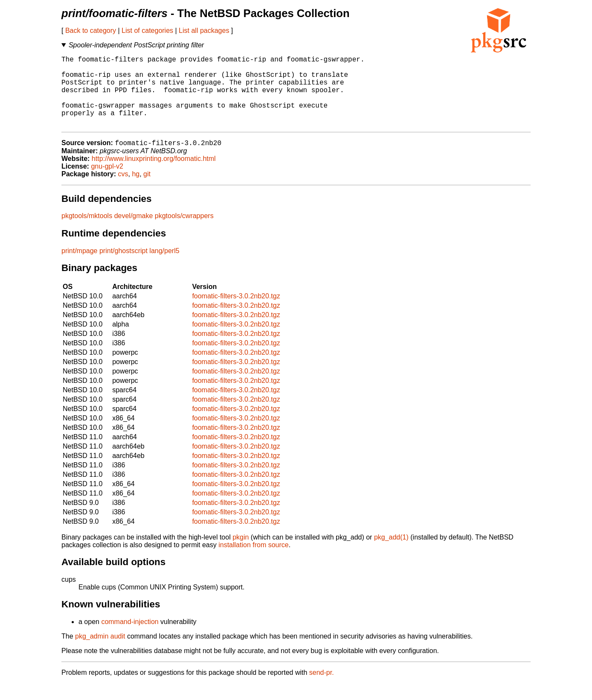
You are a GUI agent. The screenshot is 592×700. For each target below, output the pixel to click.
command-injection (130, 638)
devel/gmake (134, 232)
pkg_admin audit (100, 653)
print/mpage (80, 267)
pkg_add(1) (391, 554)
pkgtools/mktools (87, 232)
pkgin (241, 554)
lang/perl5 (164, 267)
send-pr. (322, 689)
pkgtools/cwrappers (184, 232)
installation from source (254, 561)
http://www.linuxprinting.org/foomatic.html (154, 175)
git (147, 191)
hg (136, 191)
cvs (123, 191)
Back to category (91, 31)
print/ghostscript (123, 267)
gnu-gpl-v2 (107, 183)
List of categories (147, 31)
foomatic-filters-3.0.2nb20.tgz (236, 313)
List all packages (204, 31)
